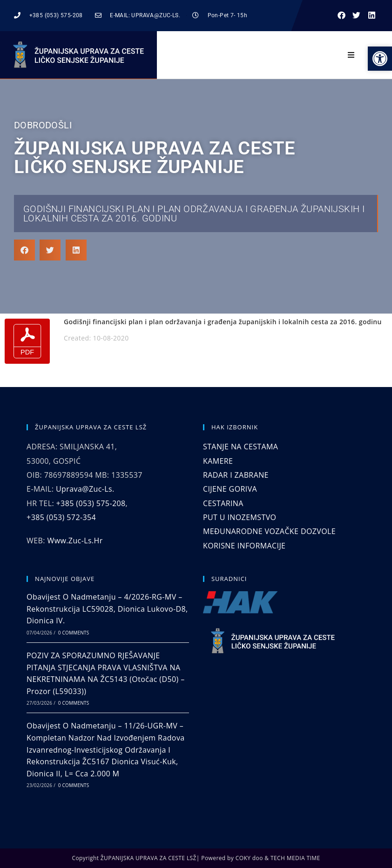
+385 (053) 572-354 (61, 517)
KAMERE (218, 461)
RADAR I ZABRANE (236, 475)
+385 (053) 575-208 (91, 503)
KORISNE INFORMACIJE (244, 546)
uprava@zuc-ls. (85, 489)
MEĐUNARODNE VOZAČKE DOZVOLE (269, 531)
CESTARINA (223, 503)
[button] (341, 16)
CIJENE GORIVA (230, 489)
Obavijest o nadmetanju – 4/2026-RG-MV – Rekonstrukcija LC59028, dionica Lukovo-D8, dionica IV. (107, 609)
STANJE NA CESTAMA (240, 447)
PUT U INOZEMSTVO (240, 517)
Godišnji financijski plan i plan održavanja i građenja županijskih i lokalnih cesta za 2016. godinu (194, 214)
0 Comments (74, 633)
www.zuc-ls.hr (75, 541)
